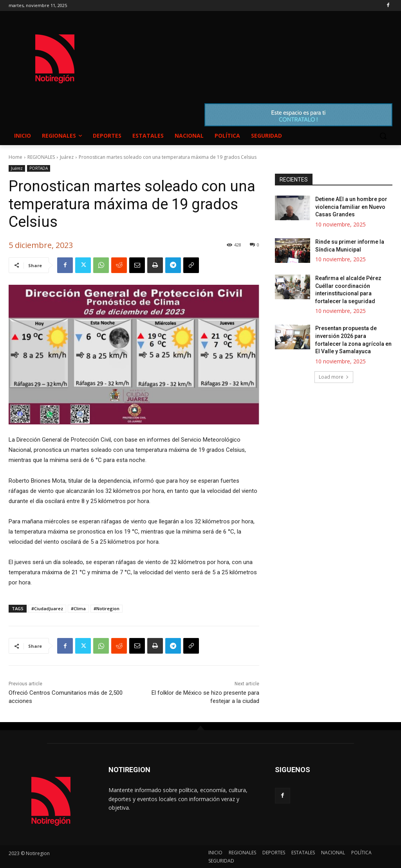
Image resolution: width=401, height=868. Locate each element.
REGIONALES (41, 157)
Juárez (67, 157)
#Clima (78, 608)
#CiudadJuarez (47, 608)
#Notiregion (107, 608)
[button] (383, 136)
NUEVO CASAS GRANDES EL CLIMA (247, 51)
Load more (334, 377)
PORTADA (39, 168)
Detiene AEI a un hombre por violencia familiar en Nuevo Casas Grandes (351, 207)
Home (15, 157)
